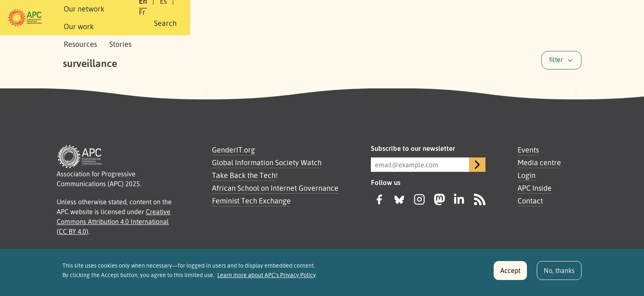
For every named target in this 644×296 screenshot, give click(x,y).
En (475, 18)
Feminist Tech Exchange (251, 201)
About (124, 18)
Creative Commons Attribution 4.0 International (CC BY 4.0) (114, 222)
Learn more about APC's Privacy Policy (267, 277)
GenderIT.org (233, 150)
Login (527, 175)
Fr (515, 18)
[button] (566, 18)
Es (496, 18)
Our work (214, 18)
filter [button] (556, 60)
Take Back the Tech (244, 175)
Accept (510, 272)
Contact (530, 201)
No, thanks (559, 272)
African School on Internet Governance (275, 188)
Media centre (539, 162)
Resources (258, 18)
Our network (167, 18)
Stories (298, 18)
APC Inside (535, 188)
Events (528, 150)
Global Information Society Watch (267, 162)
